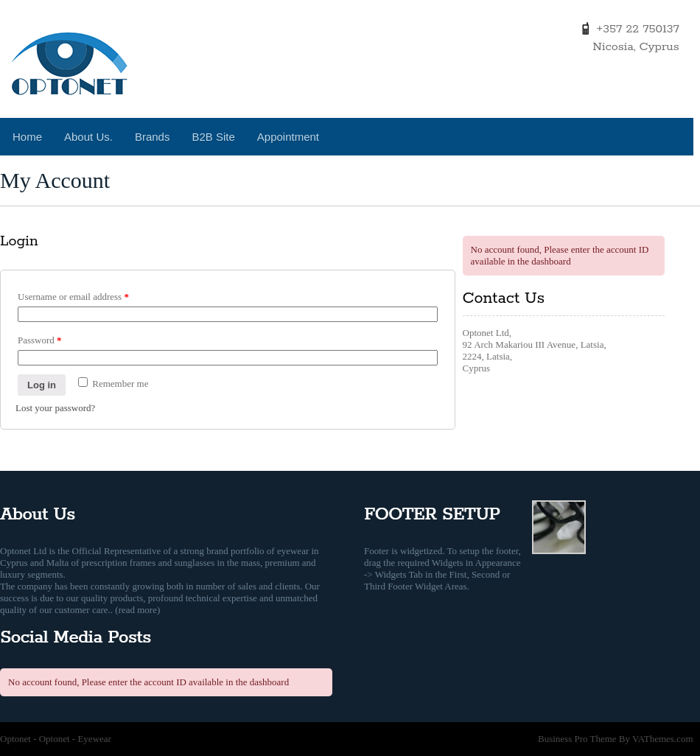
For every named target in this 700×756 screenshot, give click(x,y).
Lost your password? (55, 408)
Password (40, 340)
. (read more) (136, 610)
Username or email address (73, 297)
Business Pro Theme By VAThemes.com (616, 739)
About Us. (88, 137)
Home (27, 137)
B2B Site (213, 137)
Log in (42, 385)
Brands (153, 137)
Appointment (288, 137)
